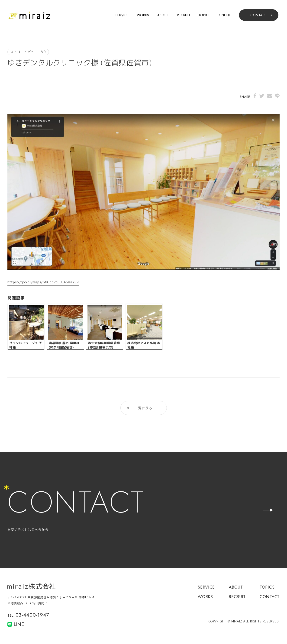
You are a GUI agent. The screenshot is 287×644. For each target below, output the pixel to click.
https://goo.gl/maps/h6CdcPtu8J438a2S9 (43, 282)
